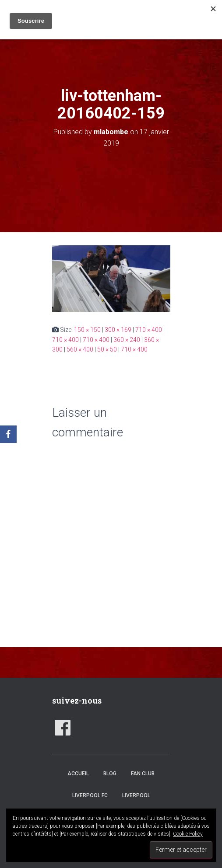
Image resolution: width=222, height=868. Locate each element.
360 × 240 (127, 340)
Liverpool (136, 795)
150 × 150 (87, 330)
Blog (110, 774)
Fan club (143, 774)
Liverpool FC (90, 795)
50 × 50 (107, 349)
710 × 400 (149, 330)
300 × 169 (118, 330)
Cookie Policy (188, 834)
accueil (78, 774)
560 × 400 (80, 349)
